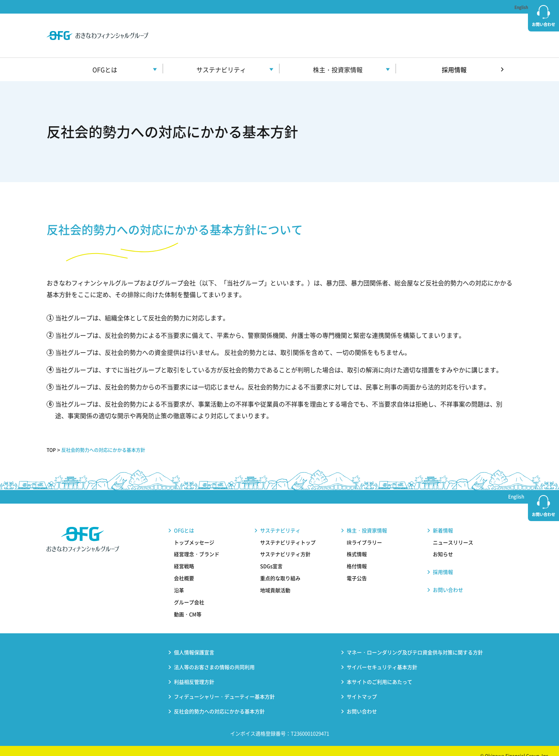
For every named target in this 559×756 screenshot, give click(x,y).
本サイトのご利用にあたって (379, 671)
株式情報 (357, 544)
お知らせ (443, 544)
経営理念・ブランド (197, 544)
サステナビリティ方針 (285, 544)
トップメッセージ (194, 532)
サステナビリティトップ (288, 532)
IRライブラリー (364, 532)
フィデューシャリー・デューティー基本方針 (224, 686)
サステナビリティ (280, 520)
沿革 (179, 580)
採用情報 (454, 59)
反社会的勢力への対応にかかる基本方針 (112, 439)
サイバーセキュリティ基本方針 (382, 656)
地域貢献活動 (275, 580)
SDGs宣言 (271, 556)
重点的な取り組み (280, 567)
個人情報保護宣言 (194, 642)
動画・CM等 (188, 604)
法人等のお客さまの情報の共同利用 (214, 656)
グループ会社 (189, 592)
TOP (52, 439)
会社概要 (184, 567)
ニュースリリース (453, 532)
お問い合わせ (543, 24)
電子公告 (357, 567)
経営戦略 (184, 556)
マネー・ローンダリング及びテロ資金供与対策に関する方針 (415, 642)
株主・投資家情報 (367, 520)
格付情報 (357, 556)
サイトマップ (362, 686)
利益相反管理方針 (194, 671)
